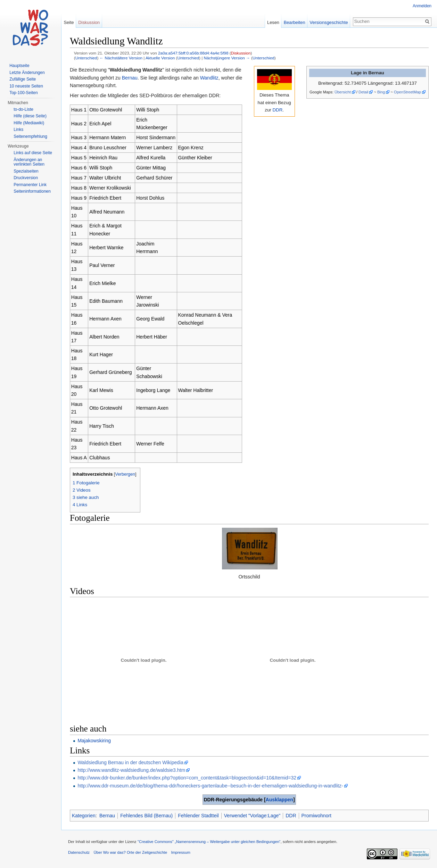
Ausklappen (279, 800)
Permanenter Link (30, 185)
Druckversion (26, 178)
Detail (363, 92)
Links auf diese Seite (33, 153)
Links (18, 130)
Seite (69, 22)
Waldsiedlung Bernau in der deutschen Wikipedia (130, 762)
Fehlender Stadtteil (198, 816)
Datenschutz (79, 852)
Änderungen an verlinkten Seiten (29, 162)
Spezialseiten (26, 171)
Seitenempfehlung (30, 136)
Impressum (180, 852)
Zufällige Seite (23, 79)
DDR (277, 110)
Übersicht (343, 92)
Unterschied (86, 58)
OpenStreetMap (407, 92)
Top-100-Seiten (23, 93)
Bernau (130, 78)
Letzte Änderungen (27, 73)
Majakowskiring (94, 741)
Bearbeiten (295, 22)
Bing (381, 92)
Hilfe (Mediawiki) (29, 123)
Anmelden (422, 6)
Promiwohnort (316, 816)
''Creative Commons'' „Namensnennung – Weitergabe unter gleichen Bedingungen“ (209, 842)
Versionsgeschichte (329, 22)
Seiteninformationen (32, 191)
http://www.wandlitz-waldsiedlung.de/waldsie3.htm (131, 770)
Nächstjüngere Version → (227, 58)
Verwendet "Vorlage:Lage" (252, 816)
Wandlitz (209, 78)
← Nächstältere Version (121, 58)
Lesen (273, 22)
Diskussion (241, 53)
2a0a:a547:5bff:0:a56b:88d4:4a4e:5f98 (193, 53)
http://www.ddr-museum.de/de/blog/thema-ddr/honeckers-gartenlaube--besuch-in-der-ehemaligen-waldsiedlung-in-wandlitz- (210, 786)
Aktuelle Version (160, 58)
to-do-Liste (23, 109)
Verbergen (125, 474)
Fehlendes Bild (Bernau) (146, 816)
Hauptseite (19, 66)
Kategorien (84, 816)
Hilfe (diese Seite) (30, 116)
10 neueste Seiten (26, 86)
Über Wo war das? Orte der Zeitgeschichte (130, 852)
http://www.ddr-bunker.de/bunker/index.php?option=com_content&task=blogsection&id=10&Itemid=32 (187, 778)
